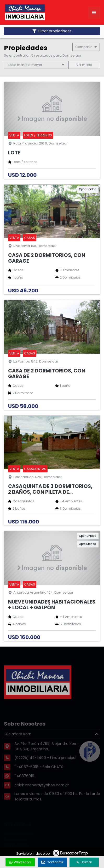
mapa (84, 65)
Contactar (52, 862)
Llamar (84, 862)
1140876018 (24, 785)
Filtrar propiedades (52, 31)
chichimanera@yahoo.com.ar (42, 794)
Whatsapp (20, 862)
